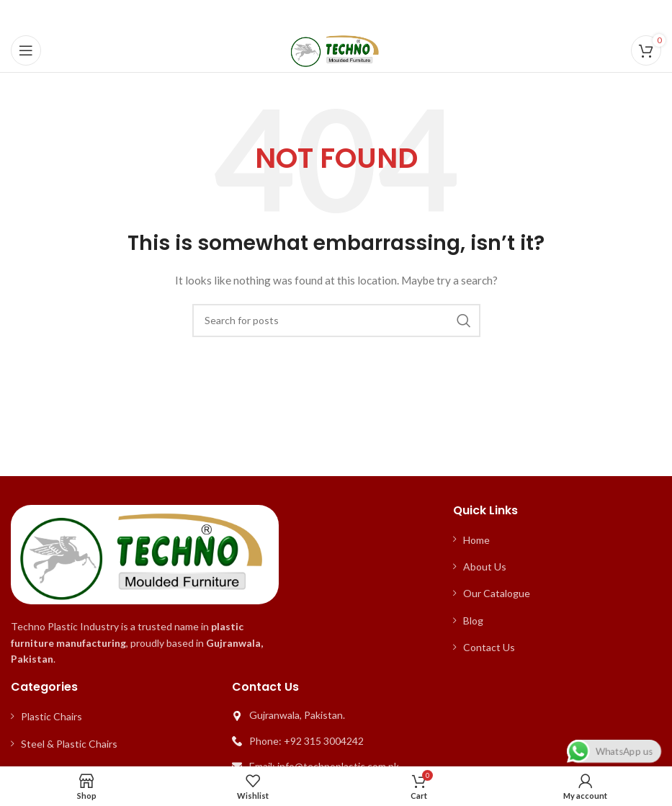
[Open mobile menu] (26, 50)
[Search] (336, 321)
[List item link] (557, 540)
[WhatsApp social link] (371, 15)
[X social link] (317, 15)
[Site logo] (336, 49)
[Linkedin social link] (354, 15)
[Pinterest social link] (336, 15)
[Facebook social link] (300, 15)
